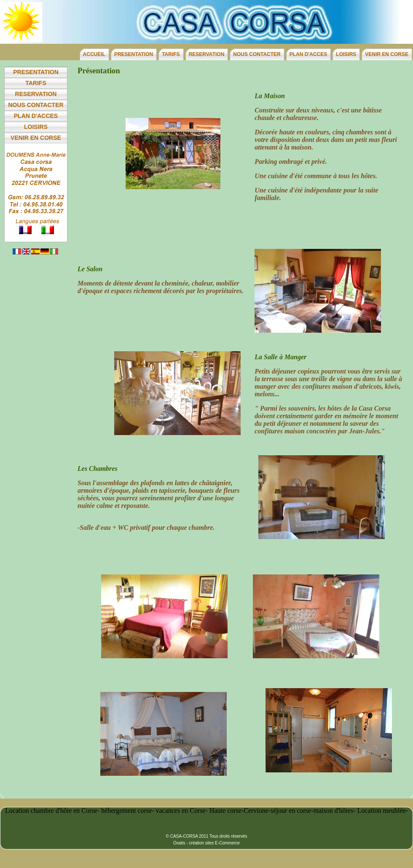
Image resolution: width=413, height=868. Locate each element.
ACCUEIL (94, 54)
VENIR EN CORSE (387, 54)
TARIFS (171, 54)
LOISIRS (346, 54)
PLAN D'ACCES (308, 54)
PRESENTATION (134, 54)
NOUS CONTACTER (257, 54)
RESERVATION (207, 54)
